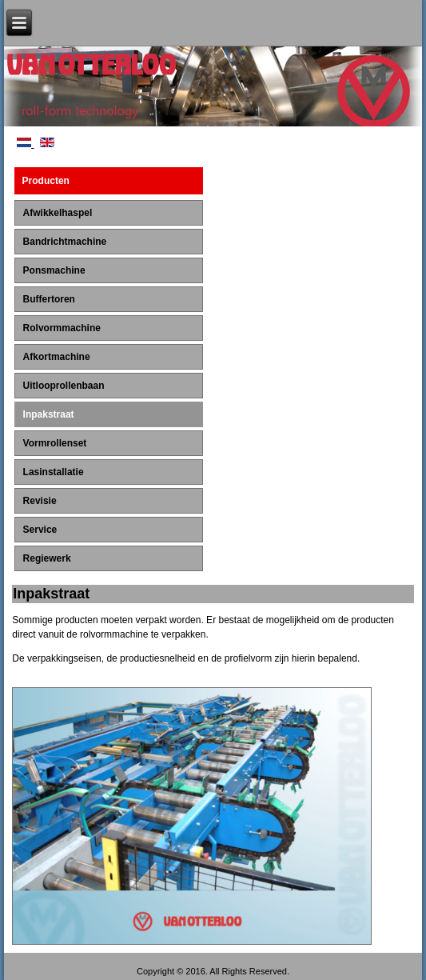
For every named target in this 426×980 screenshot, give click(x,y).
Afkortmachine (57, 357)
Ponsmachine (54, 270)
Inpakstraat (49, 414)
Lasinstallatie (54, 472)
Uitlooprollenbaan (64, 386)
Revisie (40, 501)
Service (40, 530)
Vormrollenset (55, 443)
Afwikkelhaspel (58, 213)
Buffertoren (49, 299)
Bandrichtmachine (65, 242)
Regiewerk (47, 558)
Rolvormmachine (62, 328)
